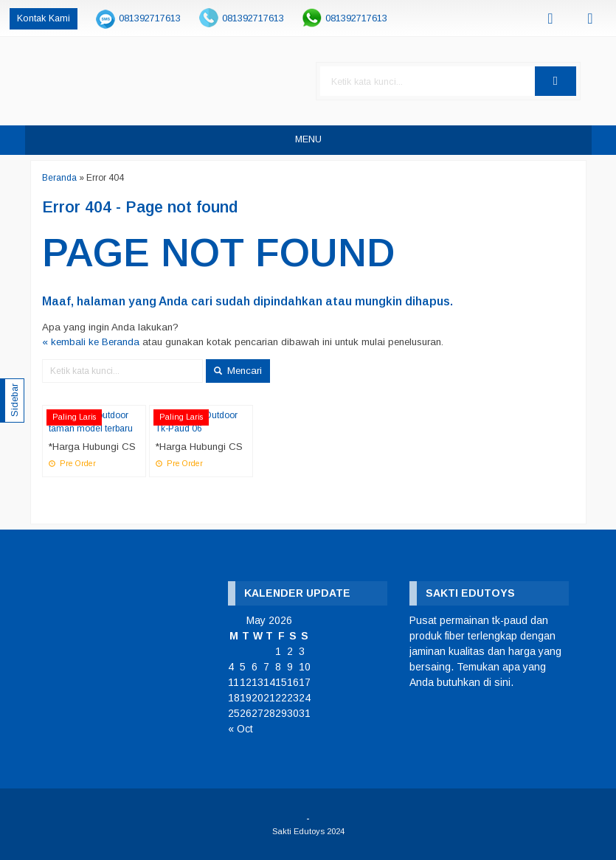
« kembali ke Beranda (91, 342)
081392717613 (150, 18)
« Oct (240, 729)
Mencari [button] (238, 371)
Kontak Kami (44, 18)
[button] (556, 81)
